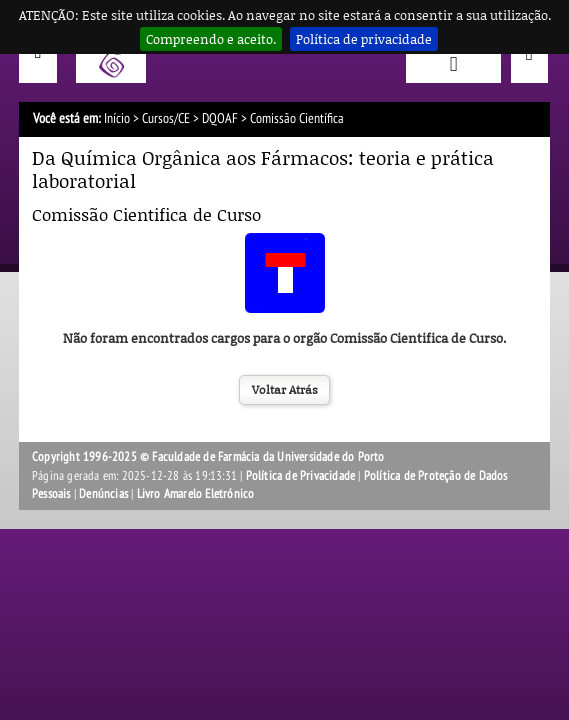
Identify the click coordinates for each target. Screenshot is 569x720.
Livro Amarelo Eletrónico (196, 494)
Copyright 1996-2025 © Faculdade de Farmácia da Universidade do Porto (208, 457)
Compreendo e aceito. (211, 39)
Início (117, 118)
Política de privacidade (364, 39)
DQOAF (220, 118)
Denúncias (103, 494)
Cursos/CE (166, 118)
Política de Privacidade (301, 476)
